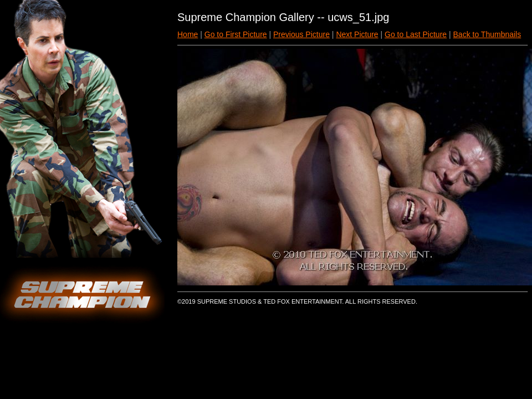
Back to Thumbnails (487, 34)
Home (188, 34)
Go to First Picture (236, 34)
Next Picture (357, 34)
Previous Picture (301, 34)
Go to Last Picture (416, 34)
